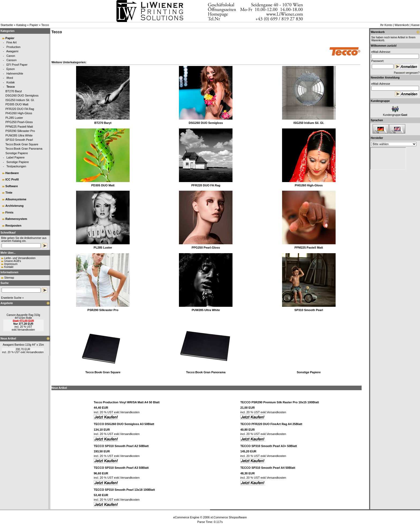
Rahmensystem (16, 219)
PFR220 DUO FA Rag (20, 109)
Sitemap (9, 278)
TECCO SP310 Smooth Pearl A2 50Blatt (121, 446)
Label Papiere (16, 157)
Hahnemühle (15, 73)
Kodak (11, 82)
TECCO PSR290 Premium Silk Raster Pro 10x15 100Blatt (280, 402)
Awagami (12, 51)
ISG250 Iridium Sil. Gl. (20, 100)
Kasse (415, 25)
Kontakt (9, 267)
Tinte (9, 193)
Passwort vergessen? (407, 73)
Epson (11, 69)
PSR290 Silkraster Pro (20, 131)
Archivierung (14, 206)
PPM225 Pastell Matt (19, 127)
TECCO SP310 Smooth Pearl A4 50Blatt (268, 468)
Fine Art (12, 42)
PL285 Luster (14, 118)
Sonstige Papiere (17, 153)
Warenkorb (402, 25)
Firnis (9, 212)
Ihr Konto (386, 25)
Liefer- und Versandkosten (20, 258)
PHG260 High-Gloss (19, 113)
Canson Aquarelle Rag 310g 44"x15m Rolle (23, 316)
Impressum (11, 264)
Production (14, 47)
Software (12, 186)
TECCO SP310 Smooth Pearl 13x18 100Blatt (124, 490)
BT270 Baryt (14, 91)
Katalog (21, 25)
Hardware (12, 173)
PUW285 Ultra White (19, 135)
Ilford (10, 78)
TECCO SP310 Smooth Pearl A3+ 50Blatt (269, 446)
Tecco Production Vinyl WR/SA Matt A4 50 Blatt (127, 402)
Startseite (7, 25)
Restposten (13, 226)
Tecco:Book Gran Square (22, 144)
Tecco (45, 25)
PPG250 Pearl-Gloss (19, 122)
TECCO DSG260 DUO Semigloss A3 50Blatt (124, 424)
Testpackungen (16, 166)
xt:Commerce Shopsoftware (229, 517)
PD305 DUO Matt (17, 104)
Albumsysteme (16, 199)
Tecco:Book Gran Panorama (24, 149)
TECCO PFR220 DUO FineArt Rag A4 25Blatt (271, 424)
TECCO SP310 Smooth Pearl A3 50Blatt (121, 468)
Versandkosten (26, 330)
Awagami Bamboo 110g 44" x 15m (23, 345)
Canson (12, 60)
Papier (34, 25)
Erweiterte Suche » (12, 298)
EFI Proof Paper (17, 65)
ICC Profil (12, 179)
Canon (11, 56)
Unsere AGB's (13, 261)
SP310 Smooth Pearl (19, 140)
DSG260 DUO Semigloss (22, 95)
